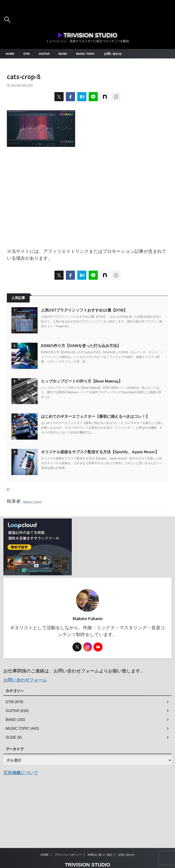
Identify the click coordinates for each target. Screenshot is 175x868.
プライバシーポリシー (68, 838)
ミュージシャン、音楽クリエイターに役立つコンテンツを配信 (87, 855)
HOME (10, 54)
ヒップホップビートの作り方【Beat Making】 (92, 397)
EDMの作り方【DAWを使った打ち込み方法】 (91, 354)
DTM (28, 54)
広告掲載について (22, 812)
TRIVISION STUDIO (87, 848)
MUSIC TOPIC (90, 54)
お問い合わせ (119, 54)
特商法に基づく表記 (100, 838)
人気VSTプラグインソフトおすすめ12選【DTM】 (95, 310)
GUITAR (46, 54)
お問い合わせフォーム (26, 720)
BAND (66, 54)
